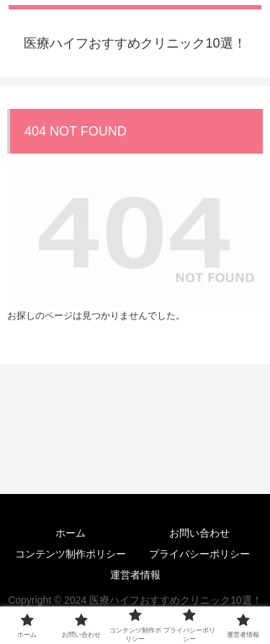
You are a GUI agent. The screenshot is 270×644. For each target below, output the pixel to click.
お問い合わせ (199, 533)
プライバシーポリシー (199, 554)
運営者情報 (135, 575)
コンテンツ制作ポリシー (71, 554)
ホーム (71, 533)
